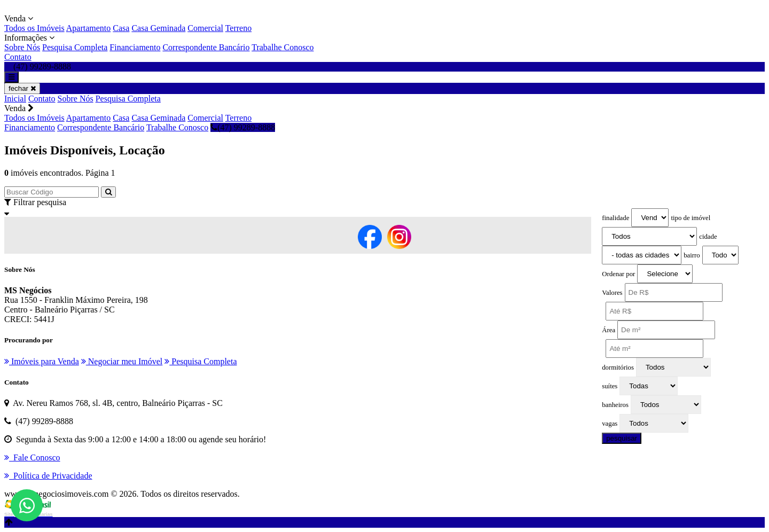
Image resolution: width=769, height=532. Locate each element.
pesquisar (622, 438)
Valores (612, 293)
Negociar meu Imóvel (122, 361)
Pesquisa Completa (75, 47)
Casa (121, 28)
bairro (692, 255)
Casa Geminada (158, 28)
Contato (18, 57)
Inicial (15, 99)
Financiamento (135, 47)
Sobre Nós (22, 47)
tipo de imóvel (690, 218)
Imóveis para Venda (42, 361)
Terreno (239, 28)
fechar (22, 88)
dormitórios (618, 367)
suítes (610, 386)
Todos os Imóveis (34, 28)
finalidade (615, 218)
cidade (708, 237)
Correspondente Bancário (206, 47)
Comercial (205, 28)
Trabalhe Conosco (283, 47)
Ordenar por (618, 274)
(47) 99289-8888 (243, 127)
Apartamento (89, 28)
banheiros (615, 405)
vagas (610, 424)
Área (609, 330)
